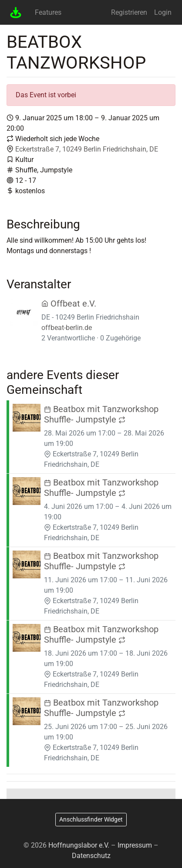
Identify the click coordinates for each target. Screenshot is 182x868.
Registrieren (129, 12)
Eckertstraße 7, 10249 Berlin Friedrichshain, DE (87, 149)
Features (48, 12)
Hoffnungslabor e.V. (79, 845)
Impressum (135, 845)
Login (163, 12)
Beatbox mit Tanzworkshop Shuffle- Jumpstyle (101, 414)
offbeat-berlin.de (67, 328)
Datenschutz (91, 856)
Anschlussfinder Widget (91, 819)
